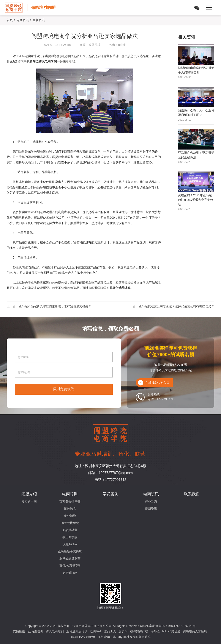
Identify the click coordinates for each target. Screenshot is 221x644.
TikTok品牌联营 (70, 566)
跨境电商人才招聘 (195, 631)
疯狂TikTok (70, 544)
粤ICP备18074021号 (182, 626)
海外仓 (155, 631)
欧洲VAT (96, 631)
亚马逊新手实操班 (70, 551)
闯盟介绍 (29, 494)
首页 (10, 20)
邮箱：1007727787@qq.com (110, 473)
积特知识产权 (139, 631)
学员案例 (110, 494)
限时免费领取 (64, 389)
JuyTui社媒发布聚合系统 (134, 637)
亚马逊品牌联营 (70, 558)
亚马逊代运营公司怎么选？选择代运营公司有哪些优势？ (177, 306)
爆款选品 (70, 509)
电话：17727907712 (110, 480)
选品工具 (110, 631)
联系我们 (192, 494)
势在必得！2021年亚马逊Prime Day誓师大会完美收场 (196, 200)
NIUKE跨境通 (171, 631)
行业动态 (151, 502)
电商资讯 (23, 20)
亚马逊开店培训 (77, 631)
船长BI (123, 631)
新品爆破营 (70, 530)
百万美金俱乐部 (70, 502)
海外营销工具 (107, 637)
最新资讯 (151, 509)
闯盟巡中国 (29, 502)
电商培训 (70, 494)
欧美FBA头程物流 (83, 637)
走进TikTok (70, 573)
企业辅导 (70, 516)
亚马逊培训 (36, 631)
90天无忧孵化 (70, 523)
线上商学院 (70, 537)
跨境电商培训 (55, 631)
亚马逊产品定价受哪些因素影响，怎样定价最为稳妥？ (55, 306)
